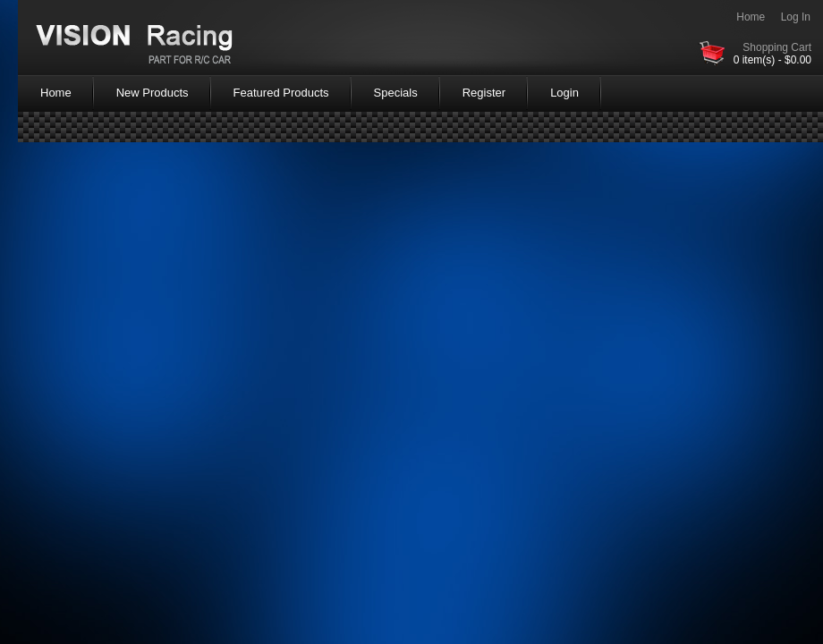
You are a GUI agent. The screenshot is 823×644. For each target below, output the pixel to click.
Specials (396, 93)
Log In (796, 17)
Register (484, 93)
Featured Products (281, 93)
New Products (153, 93)
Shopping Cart (777, 47)
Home (751, 17)
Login (564, 93)
